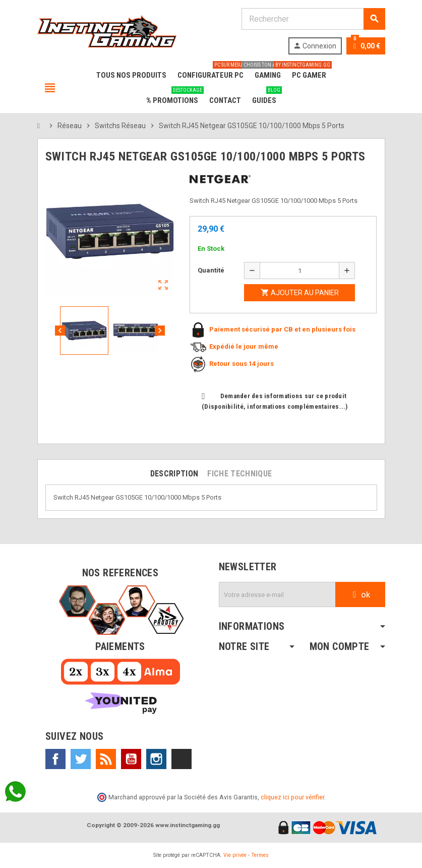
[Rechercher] (313, 19)
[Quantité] (299, 270)
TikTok (182, 759)
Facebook (55, 759)
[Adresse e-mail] (277, 594)
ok (360, 594)
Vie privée (235, 855)
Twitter (81, 759)
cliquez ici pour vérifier (292, 797)
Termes (260, 855)
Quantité (211, 270)
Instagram (156, 759)
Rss (106, 759)
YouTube (131, 759)
